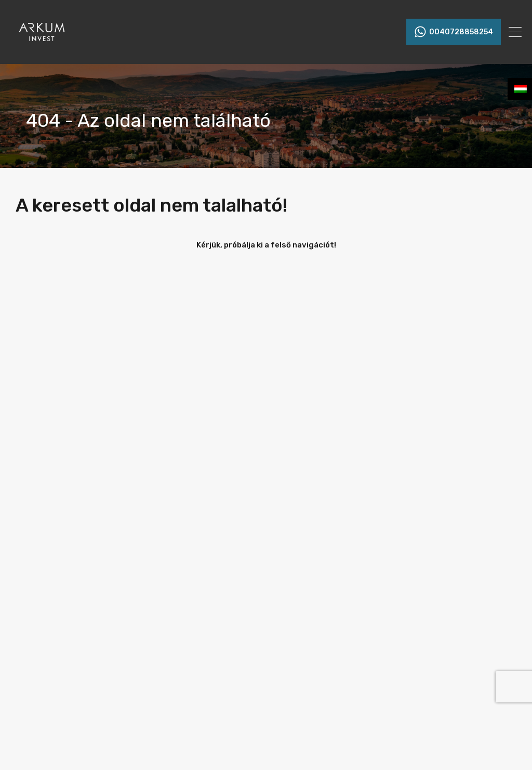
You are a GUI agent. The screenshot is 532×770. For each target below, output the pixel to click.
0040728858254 (461, 32)
